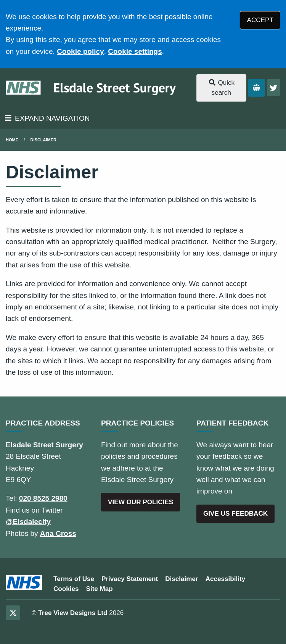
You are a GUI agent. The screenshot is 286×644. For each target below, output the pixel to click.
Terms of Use (74, 579)
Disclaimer (43, 140)
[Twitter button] (274, 88)
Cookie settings (135, 51)
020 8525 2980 (43, 498)
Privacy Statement (130, 579)
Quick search (221, 88)
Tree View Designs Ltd (73, 613)
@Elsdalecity (28, 522)
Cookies (66, 589)
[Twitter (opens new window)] (13, 613)
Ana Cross (58, 533)
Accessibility (226, 579)
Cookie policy (80, 51)
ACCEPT (260, 20)
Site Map (100, 589)
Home (12, 140)
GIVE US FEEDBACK (235, 514)
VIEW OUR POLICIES (141, 502)
